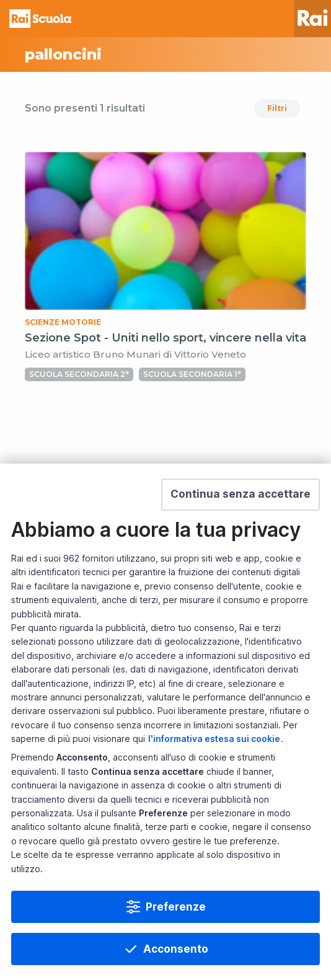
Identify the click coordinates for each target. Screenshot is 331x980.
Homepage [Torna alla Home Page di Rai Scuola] (40, 19)
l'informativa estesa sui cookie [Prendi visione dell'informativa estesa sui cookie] (214, 739)
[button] (241, 495)
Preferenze (176, 907)
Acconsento (176, 949)
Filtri (277, 108)
